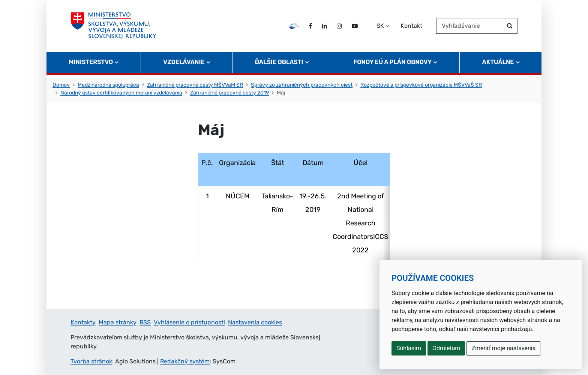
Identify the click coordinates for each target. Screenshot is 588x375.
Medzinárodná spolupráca (108, 85)
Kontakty (83, 322)
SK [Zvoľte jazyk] (380, 26)
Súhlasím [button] (409, 348)
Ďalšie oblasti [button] (279, 62)
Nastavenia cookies (255, 322)
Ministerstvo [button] (91, 62)
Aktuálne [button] (498, 62)
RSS (145, 322)
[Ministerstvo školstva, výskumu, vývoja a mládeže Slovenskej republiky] (113, 26)
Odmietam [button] (446, 348)
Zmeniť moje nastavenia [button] (503, 348)
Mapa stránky (118, 322)
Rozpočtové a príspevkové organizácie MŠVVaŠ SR (421, 85)
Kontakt (411, 26)
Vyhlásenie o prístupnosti (189, 322)
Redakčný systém (185, 361)
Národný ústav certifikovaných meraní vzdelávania (121, 93)
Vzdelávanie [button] (184, 62)
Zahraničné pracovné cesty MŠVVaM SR (195, 85)
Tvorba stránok (91, 361)
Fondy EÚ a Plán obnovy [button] (393, 62)
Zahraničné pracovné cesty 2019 (229, 93)
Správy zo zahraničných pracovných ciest (302, 85)
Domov (61, 85)
